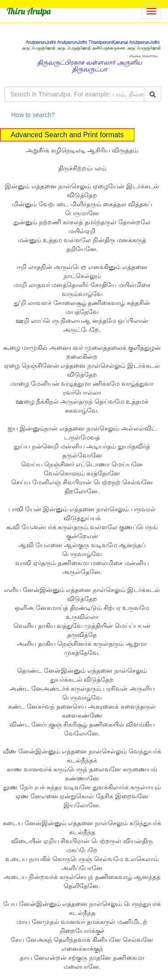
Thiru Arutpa (29, 11)
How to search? (33, 115)
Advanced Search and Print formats (67, 135)
